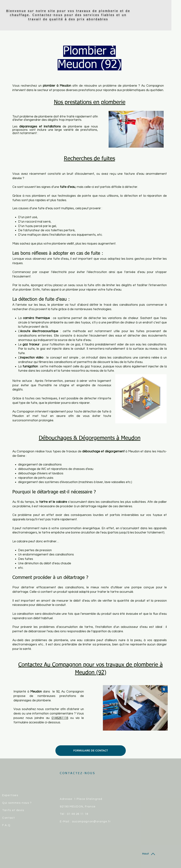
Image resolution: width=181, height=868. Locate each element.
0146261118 (60, 718)
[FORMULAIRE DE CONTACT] (91, 751)
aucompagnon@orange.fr (91, 822)
